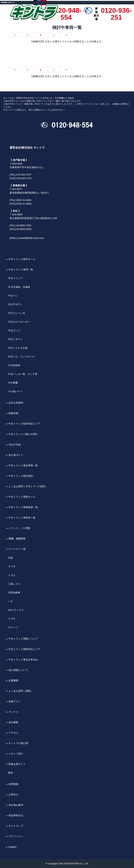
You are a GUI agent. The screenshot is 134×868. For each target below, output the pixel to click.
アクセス (13, 733)
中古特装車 (14, 365)
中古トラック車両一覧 (21, 270)
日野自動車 (14, 593)
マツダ (12, 566)
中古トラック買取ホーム (22, 497)
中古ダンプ (14, 330)
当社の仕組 (15, 445)
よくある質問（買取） (21, 691)
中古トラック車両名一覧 (22, 518)
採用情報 (13, 784)
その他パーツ (15, 391)
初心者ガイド (16, 455)
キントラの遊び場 (18, 743)
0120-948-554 (66, 10)
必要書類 (13, 681)
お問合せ (13, 795)
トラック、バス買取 (20, 528)
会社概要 (13, 722)
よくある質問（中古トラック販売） (28, 486)
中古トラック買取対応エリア (24, 649)
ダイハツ (13, 627)
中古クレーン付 (17, 313)
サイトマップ (16, 826)
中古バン (13, 296)
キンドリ (13, 712)
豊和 (10, 773)
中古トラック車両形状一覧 (23, 507)
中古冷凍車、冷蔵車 (19, 287)
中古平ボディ (15, 304)
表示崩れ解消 (16, 805)
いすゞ (12, 601)
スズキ (12, 619)
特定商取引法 (16, 816)
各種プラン (15, 702)
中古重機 (13, 383)
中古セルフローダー (19, 322)
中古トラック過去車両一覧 (23, 466)
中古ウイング (15, 278)
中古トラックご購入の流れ (23, 434)
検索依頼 (13, 413)
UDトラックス (16, 610)
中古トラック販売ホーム (22, 259)
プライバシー (16, 836)
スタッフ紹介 (16, 754)
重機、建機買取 (17, 539)
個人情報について (18, 670)
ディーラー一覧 (17, 549)
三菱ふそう (14, 584)
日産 (10, 558)
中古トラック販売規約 (21, 476)
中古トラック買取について (23, 639)
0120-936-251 (116, 10)
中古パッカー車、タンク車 (23, 374)
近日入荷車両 (16, 403)
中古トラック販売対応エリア (24, 424)
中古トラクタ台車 (18, 348)
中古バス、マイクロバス (21, 357)
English (13, 847)
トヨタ (12, 575)
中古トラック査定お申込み (23, 660)
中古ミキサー (15, 339)
